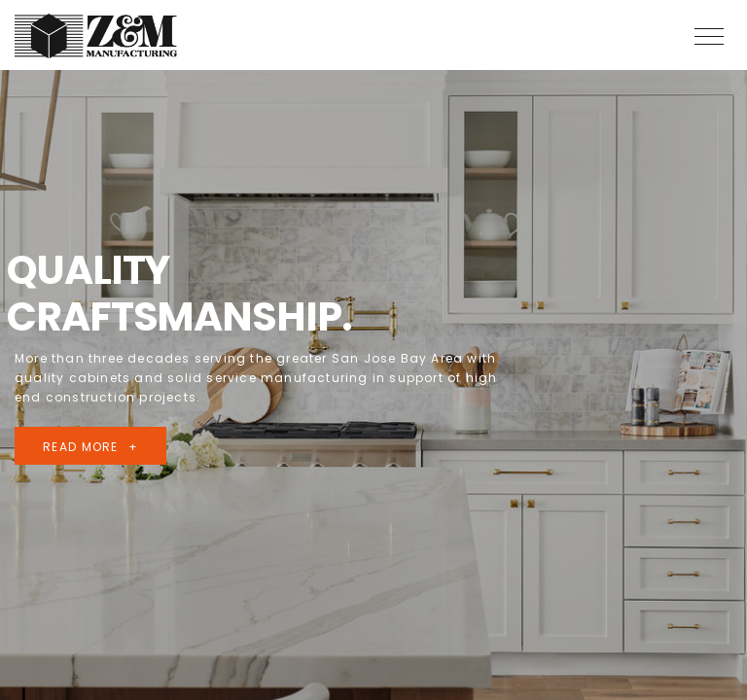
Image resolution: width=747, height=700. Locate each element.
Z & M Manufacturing (97, 36)
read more (81, 447)
